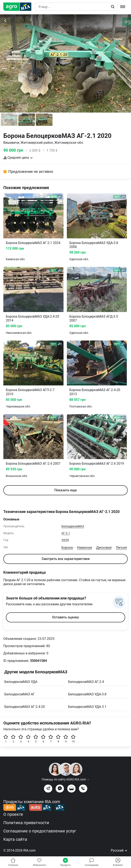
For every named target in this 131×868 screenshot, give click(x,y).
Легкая (121, 548)
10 (73, 739)
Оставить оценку (65, 617)
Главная (13, 862)
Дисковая (104, 548)
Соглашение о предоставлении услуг (40, 831)
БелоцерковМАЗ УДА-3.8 (87, 694)
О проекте (13, 814)
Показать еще (66, 490)
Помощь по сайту (65, 779)
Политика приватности (26, 823)
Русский (119, 850)
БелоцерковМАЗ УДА (21, 682)
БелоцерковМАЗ (73, 526)
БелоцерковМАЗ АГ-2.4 (86, 682)
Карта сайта (15, 839)
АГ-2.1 (66, 533)
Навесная (85, 548)
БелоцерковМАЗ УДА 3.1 (87, 707)
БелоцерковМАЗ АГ (20, 694)
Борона (67, 548)
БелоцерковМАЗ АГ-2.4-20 (25, 707)
